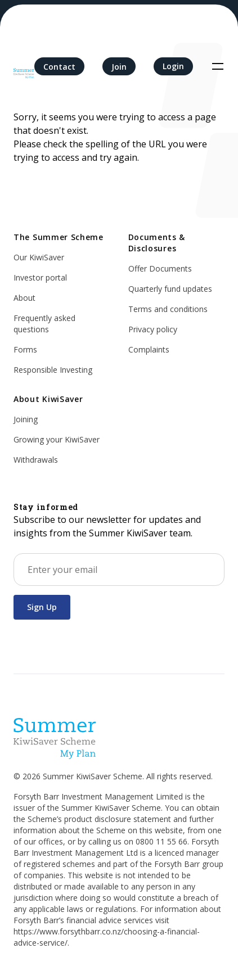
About (24, 298)
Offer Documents (160, 268)
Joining (26, 419)
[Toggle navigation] (218, 66)
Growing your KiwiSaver (57, 439)
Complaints (149, 349)
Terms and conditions (168, 309)
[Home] (24, 66)
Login (173, 66)
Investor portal (40, 277)
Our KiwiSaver (39, 257)
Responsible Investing (53, 370)
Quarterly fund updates (170, 289)
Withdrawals (36, 460)
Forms (25, 349)
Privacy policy (153, 329)
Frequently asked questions (44, 324)
